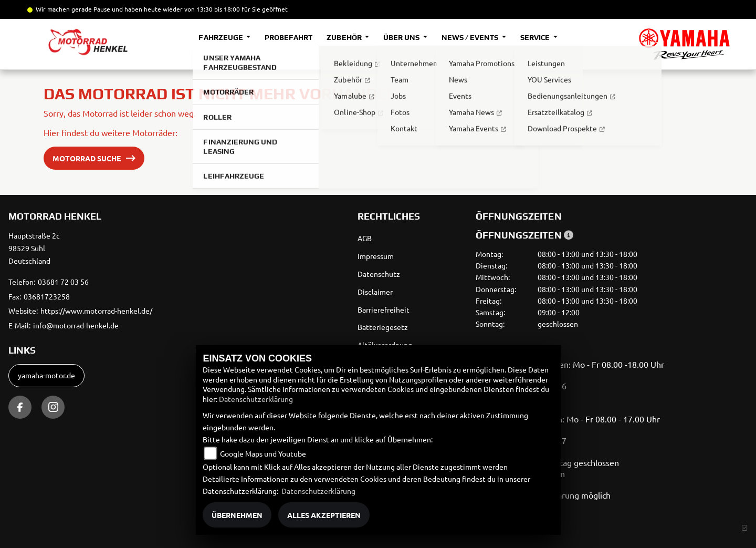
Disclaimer (375, 292)
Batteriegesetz (383, 327)
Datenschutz (379, 274)
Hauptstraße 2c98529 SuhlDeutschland (34, 248)
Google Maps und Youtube (263, 453)
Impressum (376, 256)
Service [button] (536, 37)
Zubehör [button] (345, 37)
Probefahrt (288, 37)
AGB (365, 238)
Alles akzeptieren (324, 515)
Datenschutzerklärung (256, 399)
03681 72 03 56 (63, 282)
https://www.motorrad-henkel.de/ (96, 311)
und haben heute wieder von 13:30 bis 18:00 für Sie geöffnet (199, 9)
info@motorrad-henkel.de (76, 325)
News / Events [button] (471, 37)
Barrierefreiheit (384, 309)
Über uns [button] (402, 37)
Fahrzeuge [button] (221, 37)
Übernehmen (237, 515)
